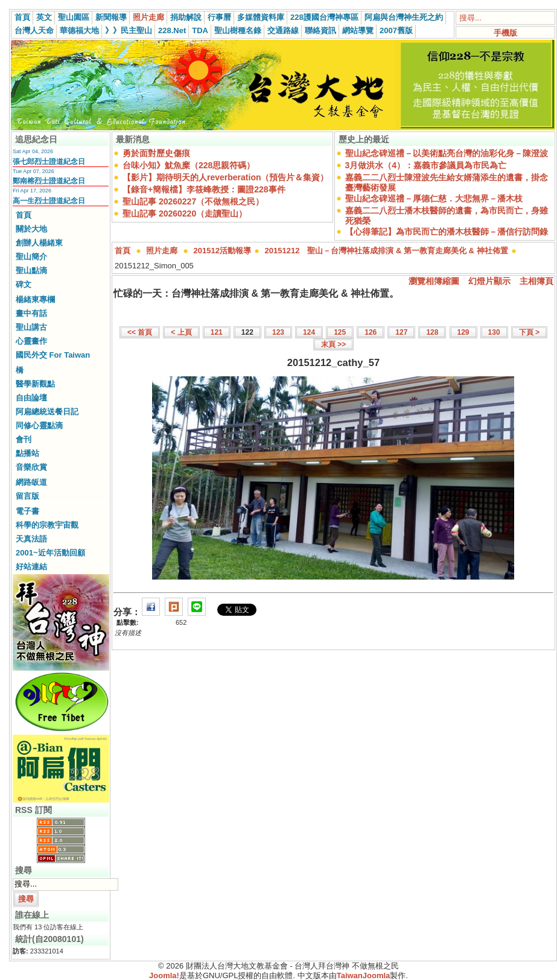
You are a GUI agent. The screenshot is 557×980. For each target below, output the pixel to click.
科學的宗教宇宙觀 (47, 525)
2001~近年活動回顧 (50, 553)
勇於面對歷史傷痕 (156, 153)
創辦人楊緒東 (39, 243)
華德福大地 (79, 30)
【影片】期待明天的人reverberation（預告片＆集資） (225, 177)
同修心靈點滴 (39, 425)
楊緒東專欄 (35, 299)
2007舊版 (396, 30)
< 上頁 (181, 332)
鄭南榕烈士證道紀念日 (49, 181)
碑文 (24, 284)
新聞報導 (111, 17)
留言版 (27, 496)
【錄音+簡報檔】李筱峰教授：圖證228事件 (204, 189)
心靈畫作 (31, 341)
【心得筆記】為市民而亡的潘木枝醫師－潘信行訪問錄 (447, 232)
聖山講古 (31, 327)
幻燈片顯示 (489, 281)
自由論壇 (31, 398)
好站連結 (31, 567)
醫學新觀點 (35, 384)
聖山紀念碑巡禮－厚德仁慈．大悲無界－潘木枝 (434, 198)
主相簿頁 (536, 281)
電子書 (27, 511)
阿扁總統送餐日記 (47, 412)
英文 (44, 17)
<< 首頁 (140, 332)
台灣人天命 (34, 30)
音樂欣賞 (31, 467)
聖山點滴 (31, 270)
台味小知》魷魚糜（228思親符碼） (189, 165)
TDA (200, 30)
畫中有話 (31, 313)
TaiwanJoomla (364, 975)
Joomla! (164, 975)
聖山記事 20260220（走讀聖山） (185, 213)
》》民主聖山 (129, 30)
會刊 (24, 439)
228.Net (172, 30)
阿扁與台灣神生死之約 (404, 17)
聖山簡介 (31, 257)
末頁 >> (333, 344)
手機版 (505, 33)
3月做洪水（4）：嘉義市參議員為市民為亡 (426, 165)
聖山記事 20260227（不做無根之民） (193, 201)
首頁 (22, 17)
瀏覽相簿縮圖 (434, 281)
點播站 (27, 453)
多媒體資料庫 (261, 17)
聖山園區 (74, 17)
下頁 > (529, 332)
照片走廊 (148, 17)
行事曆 (219, 17)
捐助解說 (186, 17)
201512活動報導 (222, 251)
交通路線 (283, 30)
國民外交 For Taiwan (53, 355)
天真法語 (31, 539)
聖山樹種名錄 (238, 30)
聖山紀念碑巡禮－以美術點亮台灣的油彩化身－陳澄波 (447, 153)
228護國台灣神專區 (324, 17)
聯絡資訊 (320, 30)
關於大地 (31, 229)
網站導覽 (358, 30)
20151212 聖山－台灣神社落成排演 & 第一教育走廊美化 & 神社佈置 (387, 251)
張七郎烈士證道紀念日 (49, 162)
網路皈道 (31, 482)
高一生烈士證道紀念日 (49, 201)
